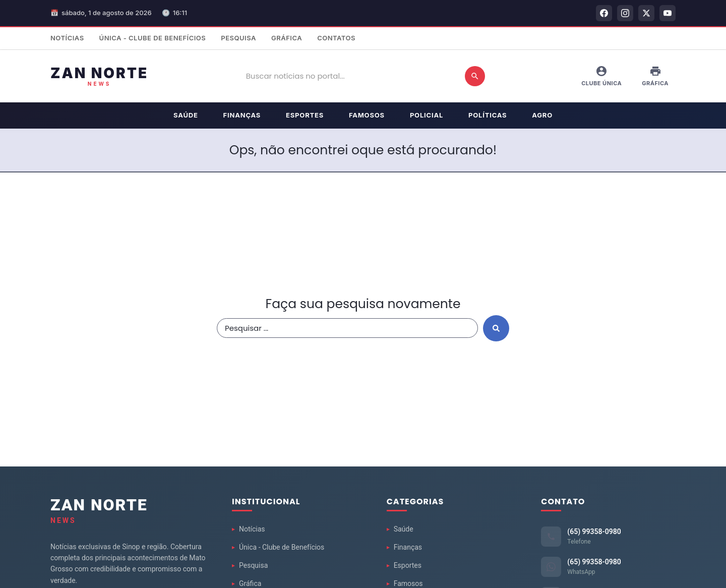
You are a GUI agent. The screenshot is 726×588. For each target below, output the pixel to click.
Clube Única (601, 76)
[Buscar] (475, 76)
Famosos (367, 115)
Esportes (305, 115)
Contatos (336, 38)
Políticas (488, 115)
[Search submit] (496, 328)
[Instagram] (625, 13)
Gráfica (287, 38)
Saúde (186, 115)
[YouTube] (668, 13)
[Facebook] (604, 13)
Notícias (67, 38)
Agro (542, 115)
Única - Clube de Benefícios (153, 38)
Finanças (242, 115)
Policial (427, 115)
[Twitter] (646, 13)
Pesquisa (238, 38)
